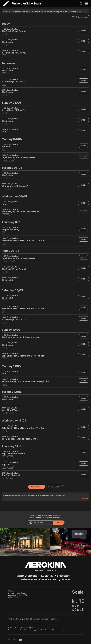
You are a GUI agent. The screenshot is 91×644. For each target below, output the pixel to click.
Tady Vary (6, 215)
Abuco (17, 628)
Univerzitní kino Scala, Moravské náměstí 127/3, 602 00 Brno (18, 595)
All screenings (37, 487)
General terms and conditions (18, 630)
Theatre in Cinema (8, 160)
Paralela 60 (6, 189)
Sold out (83, 156)
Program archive (54, 487)
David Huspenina (32, 628)
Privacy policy (35, 630)
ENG (4, 34)
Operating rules (47, 630)
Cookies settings (59, 630)
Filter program (80, 17)
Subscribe (60, 523)
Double (11, 457)
